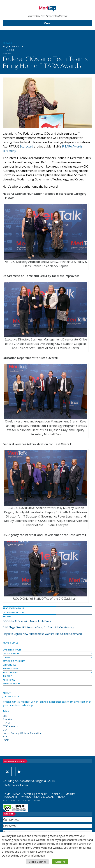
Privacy (38, 800)
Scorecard (26, 146)
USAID (6, 740)
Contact (27, 800)
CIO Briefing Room (13, 612)
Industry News (10, 672)
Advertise (16, 800)
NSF (5, 736)
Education (8, 719)
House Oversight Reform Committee (22, 733)
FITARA (6, 723)
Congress (8, 657)
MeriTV (70, 794)
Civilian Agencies (11, 654)
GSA (5, 730)
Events (28, 794)
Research (42, 794)
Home (6, 794)
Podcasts (11, 797)
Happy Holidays (11, 669)
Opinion (57, 794)
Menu (48, 23)
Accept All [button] (60, 862)
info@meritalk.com (15, 785)
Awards (26, 797)
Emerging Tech (10, 665)
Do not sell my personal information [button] (23, 855)
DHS (5, 716)
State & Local (44, 797)
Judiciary (7, 676)
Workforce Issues (11, 684)
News (17, 794)
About (5, 800)
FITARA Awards (11, 726)
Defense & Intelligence (14, 661)
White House (9, 680)
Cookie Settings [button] (37, 862)
